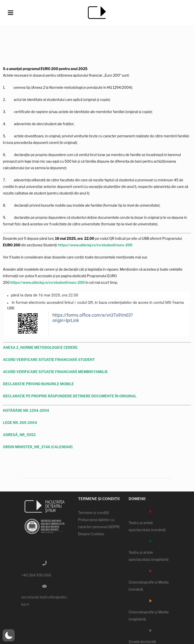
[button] (9, 635)
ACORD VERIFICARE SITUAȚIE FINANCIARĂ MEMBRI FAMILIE (55, 372)
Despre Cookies (91, 534)
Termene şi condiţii (94, 513)
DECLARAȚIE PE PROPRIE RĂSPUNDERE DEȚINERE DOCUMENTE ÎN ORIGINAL (70, 396)
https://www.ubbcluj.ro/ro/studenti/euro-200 (95, 245)
